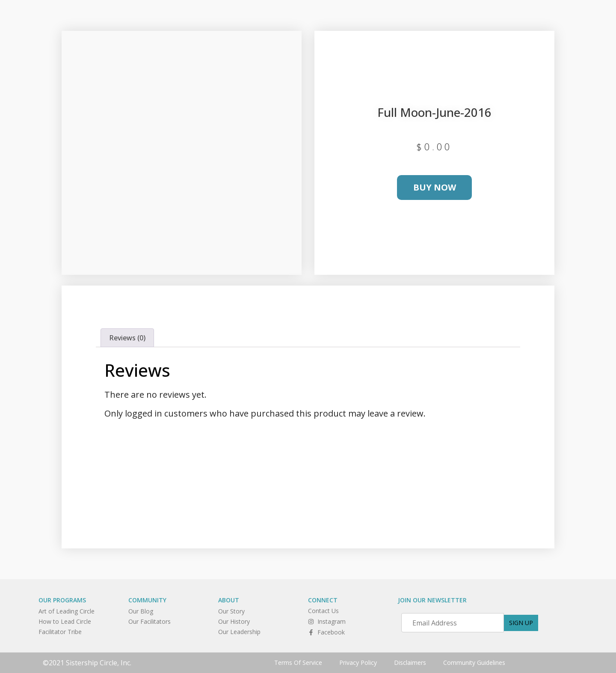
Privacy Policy (358, 663)
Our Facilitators (150, 621)
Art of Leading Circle (67, 611)
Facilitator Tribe (60, 632)
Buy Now (435, 187)
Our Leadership (239, 632)
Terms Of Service (298, 663)
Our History (234, 621)
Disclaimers (410, 663)
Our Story (231, 611)
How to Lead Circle (65, 621)
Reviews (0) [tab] (127, 338)
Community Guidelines (474, 663)
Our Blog (141, 611)
